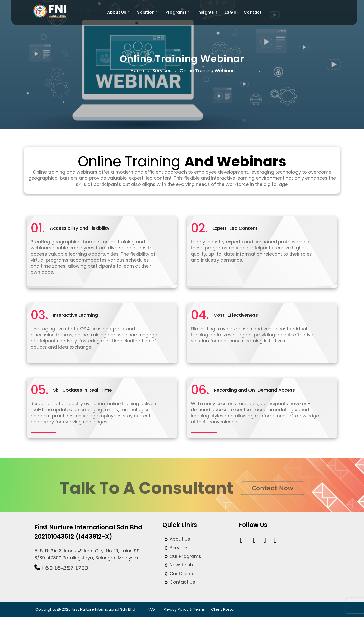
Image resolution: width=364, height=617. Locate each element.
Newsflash (178, 565)
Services (175, 548)
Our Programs (182, 556)
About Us (119, 13)
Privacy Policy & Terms (184, 609)
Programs (178, 13)
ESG (231, 13)
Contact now (272, 493)
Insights (208, 13)
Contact (253, 12)
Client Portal (223, 609)
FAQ (151, 609)
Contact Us (179, 582)
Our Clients (178, 573)
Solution (148, 13)
